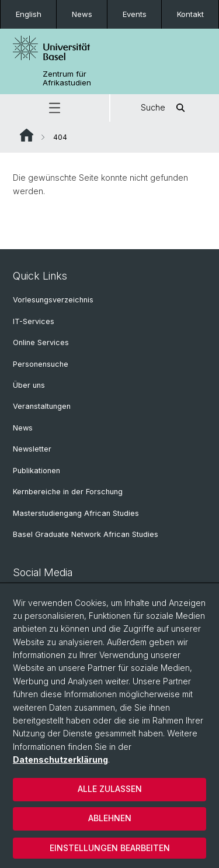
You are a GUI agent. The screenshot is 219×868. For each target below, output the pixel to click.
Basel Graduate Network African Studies (86, 534)
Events (135, 14)
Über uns (29, 385)
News (82, 14)
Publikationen (36, 471)
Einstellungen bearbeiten (110, 848)
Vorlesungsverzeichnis (53, 300)
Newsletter (32, 449)
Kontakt (190, 14)
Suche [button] (165, 108)
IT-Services (34, 321)
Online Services (41, 342)
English (29, 14)
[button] (55, 108)
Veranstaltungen (42, 406)
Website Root (27, 135)
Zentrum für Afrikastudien (67, 78)
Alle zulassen (110, 789)
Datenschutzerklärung (60, 759)
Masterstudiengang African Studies (76, 513)
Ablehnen (110, 818)
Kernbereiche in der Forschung (68, 492)
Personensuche (41, 364)
